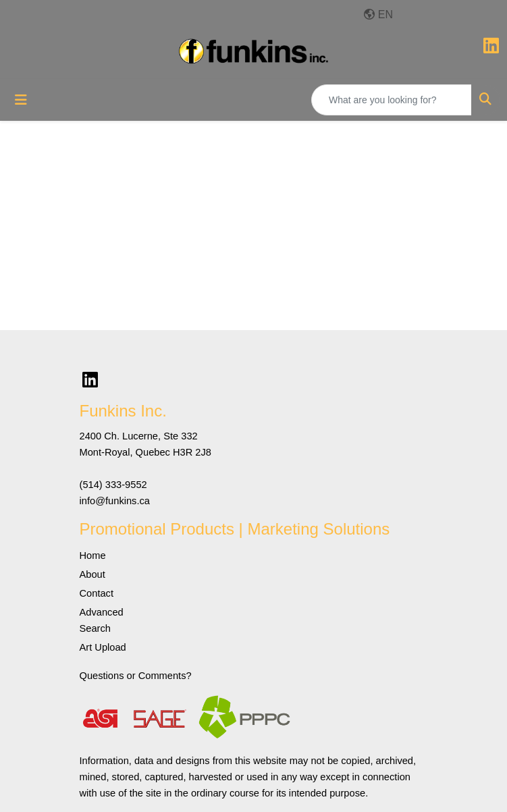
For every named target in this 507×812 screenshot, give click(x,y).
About (92, 574)
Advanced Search (102, 620)
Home (93, 556)
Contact (97, 593)
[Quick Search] (392, 100)
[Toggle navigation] (21, 100)
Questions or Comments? (136, 676)
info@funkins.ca (115, 501)
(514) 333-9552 (113, 485)
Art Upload (103, 647)
